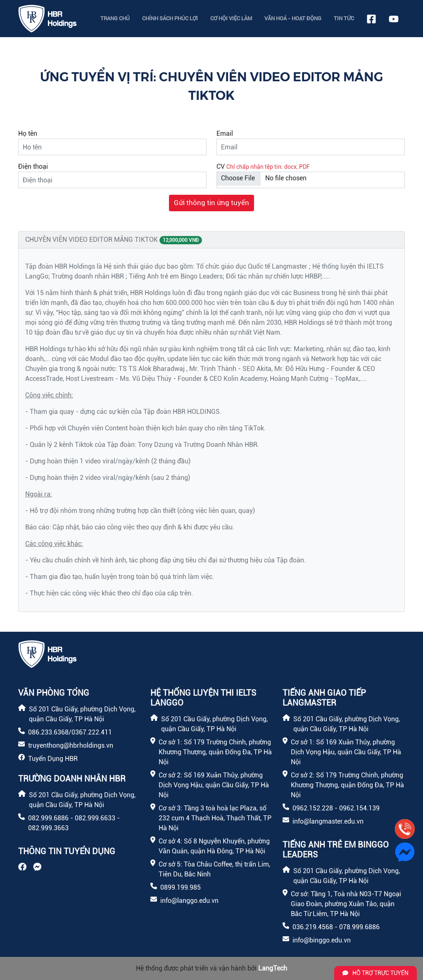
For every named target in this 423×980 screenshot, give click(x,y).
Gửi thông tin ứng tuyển (211, 203)
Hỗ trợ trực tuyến (375, 973)
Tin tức (344, 18)
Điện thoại (33, 166)
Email (225, 133)
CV (221, 166)
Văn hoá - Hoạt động (293, 18)
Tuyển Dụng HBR (53, 759)
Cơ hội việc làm (231, 18)
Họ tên (28, 133)
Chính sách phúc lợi (170, 18)
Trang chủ (115, 18)
